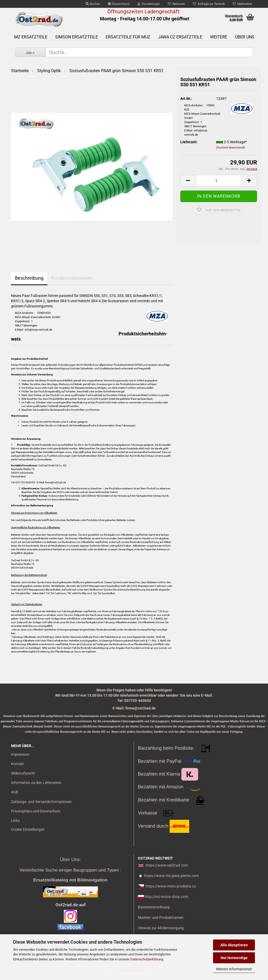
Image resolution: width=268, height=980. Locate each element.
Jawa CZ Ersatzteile (180, 37)
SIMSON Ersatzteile (77, 37)
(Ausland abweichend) (231, 148)
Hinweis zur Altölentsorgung (161, 928)
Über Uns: (70, 859)
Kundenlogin (149, 4)
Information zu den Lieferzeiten (36, 783)
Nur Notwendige (234, 958)
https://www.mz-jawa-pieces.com (172, 876)
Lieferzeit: (189, 142)
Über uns (245, 37)
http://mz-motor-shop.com (166, 897)
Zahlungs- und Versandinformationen (41, 802)
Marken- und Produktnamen (161, 918)
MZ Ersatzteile (31, 37)
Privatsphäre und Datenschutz (36, 811)
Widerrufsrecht (23, 773)
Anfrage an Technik (209, 4)
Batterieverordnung (154, 907)
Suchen (93, 4)
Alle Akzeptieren (234, 945)
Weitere (219, 37)
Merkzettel (242, 4)
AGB (15, 792)
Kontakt (18, 764)
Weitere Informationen (234, 969)
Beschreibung (29, 278)
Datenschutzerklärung (147, 959)
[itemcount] (219, 181)
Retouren (176, 4)
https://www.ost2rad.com (167, 865)
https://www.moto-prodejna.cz (171, 886)
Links (15, 821)
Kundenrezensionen (72, 278)
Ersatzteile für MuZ (128, 37)
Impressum (20, 754)
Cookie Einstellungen (28, 829)
